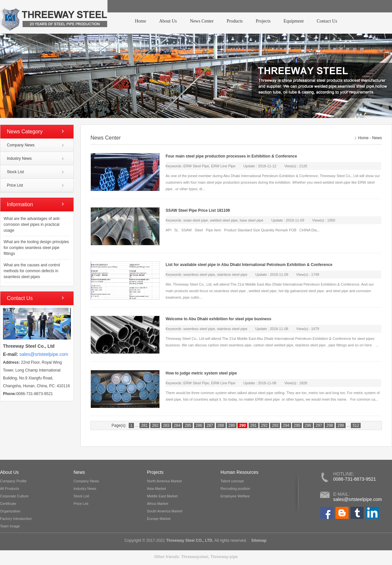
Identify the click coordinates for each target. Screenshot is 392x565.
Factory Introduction (16, 519)
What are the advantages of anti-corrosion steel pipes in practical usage (32, 224)
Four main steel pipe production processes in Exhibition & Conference (231, 156)
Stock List (15, 172)
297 (319, 425)
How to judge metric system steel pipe (201, 373)
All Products (10, 489)
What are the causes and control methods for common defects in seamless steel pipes (32, 271)
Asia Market (156, 489)
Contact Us (327, 21)
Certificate (8, 504)
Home (140, 21)
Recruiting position (235, 489)
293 (275, 425)
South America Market (165, 511)
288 (221, 425)
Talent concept (232, 481)
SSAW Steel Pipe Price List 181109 (198, 210)
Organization (10, 511)
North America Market (164, 481)
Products (235, 21)
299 (341, 425)
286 (199, 425)
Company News (21, 145)
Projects (263, 21)
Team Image (10, 526)
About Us (168, 21)
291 (253, 425)
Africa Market (158, 504)
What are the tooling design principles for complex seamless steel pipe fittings (36, 248)
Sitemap (258, 540)
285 (188, 425)
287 (210, 425)
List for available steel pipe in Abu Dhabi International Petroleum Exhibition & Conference (249, 265)
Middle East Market (162, 496)
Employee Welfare (235, 496)
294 (286, 425)
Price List (15, 185)
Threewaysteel (195, 557)
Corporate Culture (14, 496)
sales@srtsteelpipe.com (358, 499)
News (377, 138)
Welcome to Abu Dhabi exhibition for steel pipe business (218, 319)
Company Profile (13, 481)
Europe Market (159, 519)
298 (330, 425)
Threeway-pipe (224, 557)
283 (166, 425)
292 (264, 425)
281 (144, 425)
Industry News (19, 158)
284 (177, 425)
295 (297, 425)
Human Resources (239, 472)
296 (308, 425)
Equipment (294, 21)
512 (356, 425)
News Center (202, 21)
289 (232, 425)
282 (155, 425)
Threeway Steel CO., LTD (189, 540)
